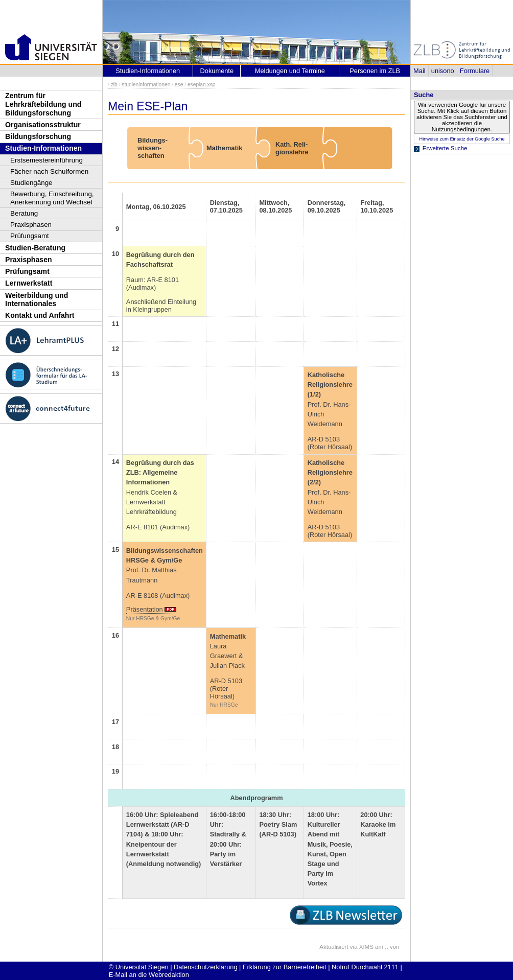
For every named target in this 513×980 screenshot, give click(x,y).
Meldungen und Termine (290, 71)
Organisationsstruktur (43, 125)
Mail (419, 71)
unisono (443, 71)
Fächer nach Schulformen (49, 171)
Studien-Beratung (35, 248)
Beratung (24, 213)
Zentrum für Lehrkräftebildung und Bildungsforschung (43, 104)
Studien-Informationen (43, 148)
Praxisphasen (31, 225)
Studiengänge (31, 183)
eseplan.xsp (202, 85)
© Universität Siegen (139, 967)
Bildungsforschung (38, 136)
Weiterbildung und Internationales (37, 300)
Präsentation (145, 609)
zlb (114, 85)
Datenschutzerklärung (205, 967)
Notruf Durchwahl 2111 (365, 967)
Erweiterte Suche (445, 148)
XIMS (366, 947)
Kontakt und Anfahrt (40, 315)
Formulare (475, 71)
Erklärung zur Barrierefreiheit (285, 967)
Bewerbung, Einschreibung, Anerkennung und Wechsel (52, 198)
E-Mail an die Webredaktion (149, 975)
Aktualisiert (334, 947)
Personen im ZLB (375, 71)
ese (179, 85)
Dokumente (217, 71)
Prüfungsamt (30, 236)
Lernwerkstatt (29, 283)
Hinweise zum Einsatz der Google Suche (462, 139)
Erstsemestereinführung (46, 160)
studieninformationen (146, 85)
